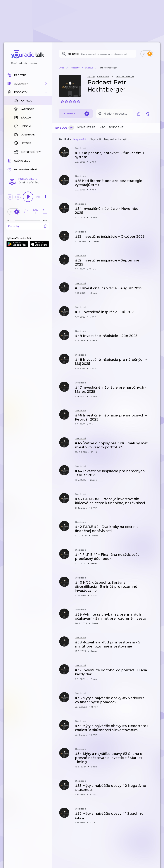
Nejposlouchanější (116, 139)
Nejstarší (95, 139)
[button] (28, 84)
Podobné (116, 127)
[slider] (15, 221)
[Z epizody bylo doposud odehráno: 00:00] (10, 220)
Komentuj (28, 226)
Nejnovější (80, 139)
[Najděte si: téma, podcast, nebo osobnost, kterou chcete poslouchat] (98, 54)
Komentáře (86, 127)
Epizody (65, 128)
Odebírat (76, 114)
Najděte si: (74, 54)
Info (102, 127)
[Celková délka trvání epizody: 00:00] (46, 220)
